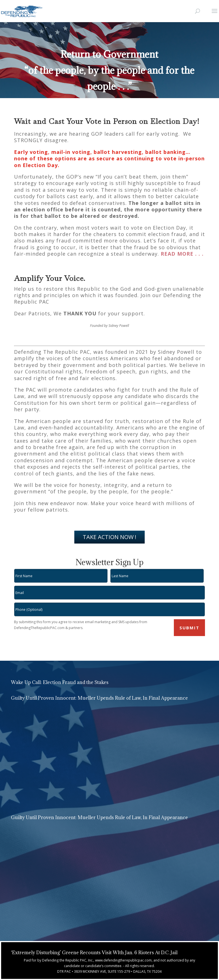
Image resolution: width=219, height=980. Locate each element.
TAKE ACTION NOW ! (109, 537)
